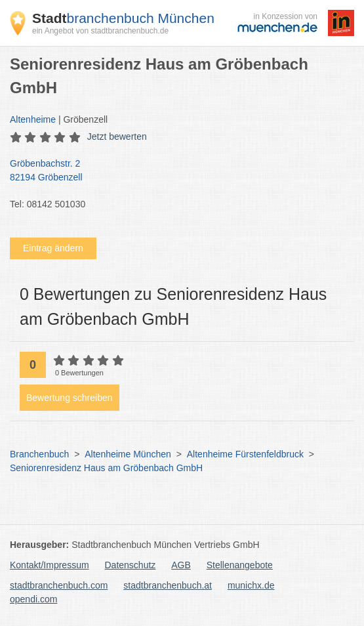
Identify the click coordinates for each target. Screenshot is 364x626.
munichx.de (251, 585)
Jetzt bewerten (117, 136)
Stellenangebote (240, 565)
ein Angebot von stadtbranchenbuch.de (100, 31)
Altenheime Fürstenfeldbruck (245, 454)
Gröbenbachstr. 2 (175, 171)
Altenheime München (128, 454)
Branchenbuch (39, 454)
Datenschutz (131, 565)
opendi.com (33, 599)
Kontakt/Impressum (50, 565)
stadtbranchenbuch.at (168, 585)
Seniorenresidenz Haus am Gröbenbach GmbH (106, 468)
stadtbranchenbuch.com (59, 585)
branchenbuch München (123, 18)
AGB (181, 565)
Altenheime (33, 119)
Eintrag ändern (53, 248)
